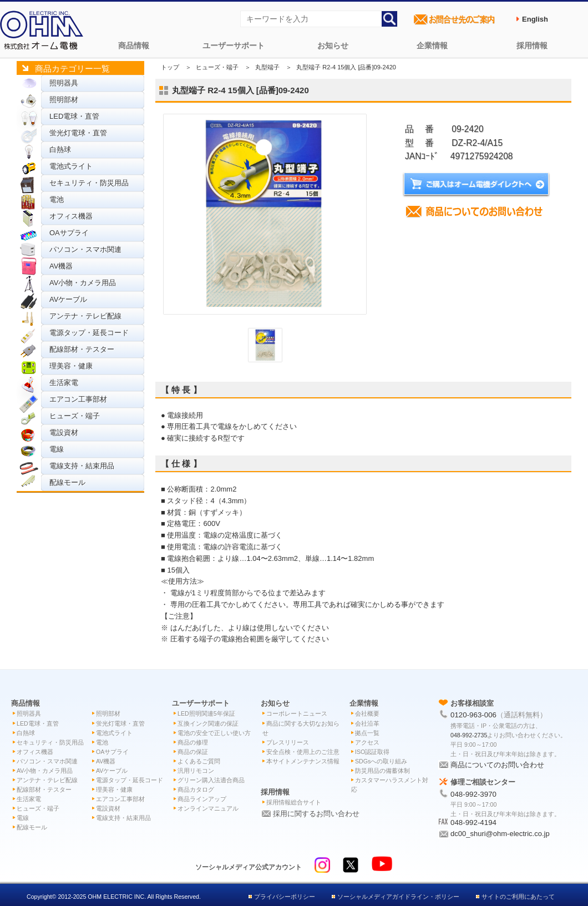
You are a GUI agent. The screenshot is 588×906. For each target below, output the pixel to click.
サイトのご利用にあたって (518, 897)
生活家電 (64, 383)
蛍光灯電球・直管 (78, 133)
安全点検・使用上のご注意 (303, 752)
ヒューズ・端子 (75, 416)
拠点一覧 (367, 733)
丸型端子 (267, 67)
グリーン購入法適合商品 (211, 780)
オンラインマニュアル (208, 808)
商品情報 (134, 45)
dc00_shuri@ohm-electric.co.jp (500, 834)
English (535, 19)
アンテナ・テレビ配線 (85, 316)
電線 (57, 449)
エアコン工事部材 (78, 399)
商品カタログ (196, 789)
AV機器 (61, 266)
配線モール (67, 482)
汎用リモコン (196, 771)
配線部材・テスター (82, 349)
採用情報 (532, 45)
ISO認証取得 (372, 752)
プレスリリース (288, 742)
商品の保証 (193, 752)
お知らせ (333, 45)
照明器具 (64, 83)
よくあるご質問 (199, 761)
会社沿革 (367, 723)
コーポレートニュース (297, 713)
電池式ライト (71, 166)
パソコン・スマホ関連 (85, 249)
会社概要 (367, 713)
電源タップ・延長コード (89, 333)
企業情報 (432, 45)
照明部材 (64, 100)
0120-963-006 (473, 715)
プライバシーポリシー (285, 897)
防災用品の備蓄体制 (382, 771)
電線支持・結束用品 (82, 466)
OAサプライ (69, 233)
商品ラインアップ (202, 799)
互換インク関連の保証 (208, 723)
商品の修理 (193, 742)
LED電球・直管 (74, 116)
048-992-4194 (473, 823)
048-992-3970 (473, 794)
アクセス (367, 742)
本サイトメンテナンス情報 (303, 761)
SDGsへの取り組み (381, 761)
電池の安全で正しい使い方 (214, 733)
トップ (170, 67)
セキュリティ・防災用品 (89, 183)
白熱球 (60, 150)
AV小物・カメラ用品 (83, 283)
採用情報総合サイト (294, 802)
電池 (57, 199)
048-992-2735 (469, 735)
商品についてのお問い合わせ (497, 765)
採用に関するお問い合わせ (316, 814)
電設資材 (64, 432)
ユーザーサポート (234, 45)
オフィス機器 (71, 216)
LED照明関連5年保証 (206, 713)
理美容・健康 (71, 366)
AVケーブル (68, 299)
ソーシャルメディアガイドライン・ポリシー (398, 897)
